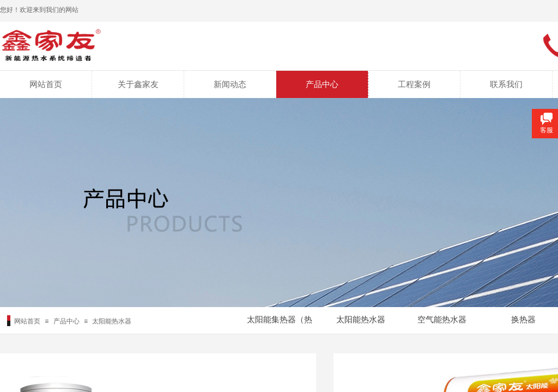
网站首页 (46, 84)
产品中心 (322, 84)
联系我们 (506, 84)
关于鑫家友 (138, 84)
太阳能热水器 (112, 321)
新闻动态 (230, 84)
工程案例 (414, 84)
